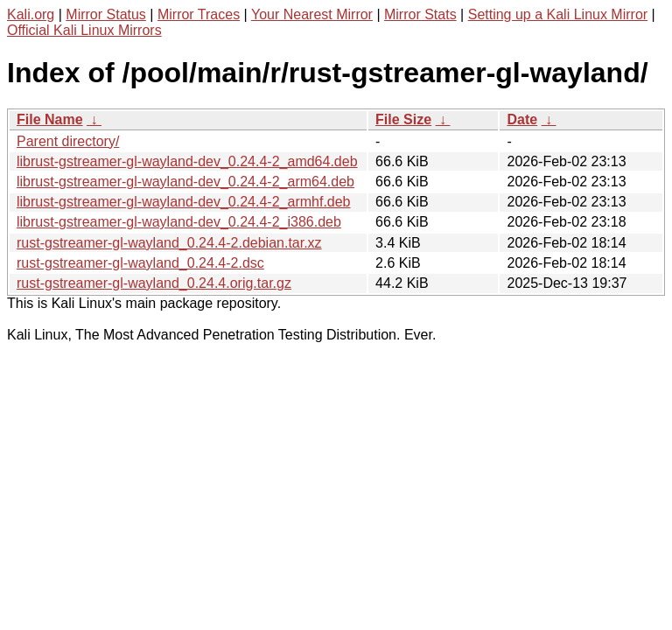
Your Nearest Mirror (312, 14)
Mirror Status (106, 14)
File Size (403, 119)
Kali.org (31, 14)
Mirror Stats (420, 14)
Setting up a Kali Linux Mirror (558, 14)
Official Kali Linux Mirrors (84, 30)
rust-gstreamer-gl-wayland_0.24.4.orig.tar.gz (154, 283)
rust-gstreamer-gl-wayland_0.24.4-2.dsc (140, 263)
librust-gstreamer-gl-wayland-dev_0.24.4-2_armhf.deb (184, 202)
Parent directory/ (68, 141)
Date (522, 119)
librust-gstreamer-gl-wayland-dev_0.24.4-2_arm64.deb (185, 182)
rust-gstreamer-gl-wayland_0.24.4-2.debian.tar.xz (169, 243)
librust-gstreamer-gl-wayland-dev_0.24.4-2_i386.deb (179, 222)
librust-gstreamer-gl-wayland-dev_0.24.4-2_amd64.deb (187, 161)
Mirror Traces (199, 14)
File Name (50, 119)
